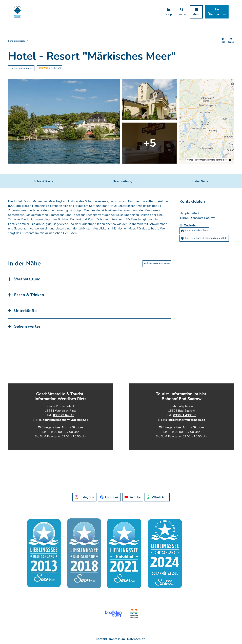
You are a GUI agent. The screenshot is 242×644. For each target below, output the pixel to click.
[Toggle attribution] (230, 160)
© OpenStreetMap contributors (213, 160)
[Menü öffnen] (196, 12)
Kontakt (101, 639)
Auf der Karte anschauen (157, 264)
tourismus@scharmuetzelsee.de (65, 420)
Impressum (117, 639)
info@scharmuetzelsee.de (187, 420)
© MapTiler (192, 160)
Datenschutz (136, 639)
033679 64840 (64, 415)
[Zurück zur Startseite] (17, 12)
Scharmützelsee (17, 41)
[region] (207, 121)
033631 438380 (185, 415)
